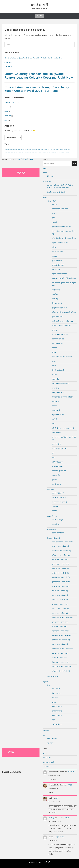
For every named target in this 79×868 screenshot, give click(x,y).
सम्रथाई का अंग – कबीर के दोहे (61, 578)
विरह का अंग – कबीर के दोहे (60, 631)
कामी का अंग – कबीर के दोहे (60, 573)
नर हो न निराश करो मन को (60, 335)
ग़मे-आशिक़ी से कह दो (58, 265)
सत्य (53, 453)
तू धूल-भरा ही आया (57, 317)
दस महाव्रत (50, 743)
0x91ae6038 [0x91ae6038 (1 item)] (34, 149)
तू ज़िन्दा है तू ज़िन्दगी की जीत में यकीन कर (64, 312)
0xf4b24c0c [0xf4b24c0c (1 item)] (54, 152)
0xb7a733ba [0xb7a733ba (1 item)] (21, 152)
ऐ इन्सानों (54, 222)
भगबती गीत (55, 379)
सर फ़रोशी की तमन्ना (58, 466)
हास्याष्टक (54, 511)
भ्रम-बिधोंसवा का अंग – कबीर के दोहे (62, 618)
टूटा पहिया (55, 294)
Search (46, 159)
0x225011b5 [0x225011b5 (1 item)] (67, 149)
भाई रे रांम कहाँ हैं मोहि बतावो (60, 384)
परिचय (45, 173)
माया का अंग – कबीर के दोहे (60, 622)
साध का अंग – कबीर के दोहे (60, 595)
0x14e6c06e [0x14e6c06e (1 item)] (28, 149)
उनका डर (54, 213)
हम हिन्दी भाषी (39, 5)
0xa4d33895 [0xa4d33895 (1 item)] (14, 152)
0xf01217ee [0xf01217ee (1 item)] (47, 152)
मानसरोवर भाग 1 (57, 707)
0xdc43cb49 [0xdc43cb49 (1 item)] (28, 152)
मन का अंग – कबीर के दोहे (60, 604)
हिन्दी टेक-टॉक (47, 182)
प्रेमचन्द (49, 685)
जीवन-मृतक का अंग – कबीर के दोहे (62, 542)
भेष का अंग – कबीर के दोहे (60, 600)
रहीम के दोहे (51, 490)
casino (7, 120)
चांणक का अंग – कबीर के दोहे (61, 564)
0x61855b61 (8, 67)
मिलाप (54, 720)
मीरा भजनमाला (52, 530)
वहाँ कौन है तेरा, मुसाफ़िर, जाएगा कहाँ (63, 428)
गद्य (44, 735)
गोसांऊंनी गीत (56, 270)
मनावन (54, 702)
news (6, 107)
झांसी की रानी (56, 290)
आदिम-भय (55, 205)
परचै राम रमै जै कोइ (58, 344)
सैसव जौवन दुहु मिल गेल (59, 471)
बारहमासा (54, 366)
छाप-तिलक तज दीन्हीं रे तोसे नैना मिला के (64, 278)
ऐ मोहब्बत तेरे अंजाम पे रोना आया (62, 227)
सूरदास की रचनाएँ (52, 516)
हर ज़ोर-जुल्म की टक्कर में (59, 502)
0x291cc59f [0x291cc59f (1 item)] (41, 149)
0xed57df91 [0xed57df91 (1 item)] (41, 152)
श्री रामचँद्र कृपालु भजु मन (59, 449)
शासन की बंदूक (56, 444)
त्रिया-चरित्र (55, 698)
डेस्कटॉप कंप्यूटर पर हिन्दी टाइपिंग (57, 192)
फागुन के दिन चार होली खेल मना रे (62, 357)
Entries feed (47, 758)
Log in (45, 753)
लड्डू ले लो (54, 419)
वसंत (53, 424)
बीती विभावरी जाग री (58, 370)
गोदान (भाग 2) (56, 693)
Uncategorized (9, 103)
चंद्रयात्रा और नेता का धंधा (59, 274)
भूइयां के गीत (56, 401)
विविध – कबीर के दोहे (54, 538)
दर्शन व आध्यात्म (52, 739)
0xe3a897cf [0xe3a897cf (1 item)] (34, 152)
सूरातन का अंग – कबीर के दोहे (61, 582)
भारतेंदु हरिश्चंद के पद (58, 393)
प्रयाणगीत (54, 348)
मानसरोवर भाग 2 (57, 711)
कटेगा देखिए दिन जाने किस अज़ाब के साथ (64, 238)
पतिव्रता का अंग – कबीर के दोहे (61, 555)
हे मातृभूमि (55, 507)
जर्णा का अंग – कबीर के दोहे (60, 560)
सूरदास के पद (56, 524)
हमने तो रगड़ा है (56, 484)
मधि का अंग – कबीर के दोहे (60, 591)
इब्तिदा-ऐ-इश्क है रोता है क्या (60, 209)
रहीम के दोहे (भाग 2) (58, 493)
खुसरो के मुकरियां (57, 261)
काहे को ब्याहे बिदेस (57, 252)
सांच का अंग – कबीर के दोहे (60, 613)
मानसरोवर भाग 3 (57, 716)
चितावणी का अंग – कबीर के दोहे (61, 551)
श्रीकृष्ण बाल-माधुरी (57, 520)
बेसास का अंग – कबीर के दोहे (60, 569)
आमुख (6, 111)
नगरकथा (54, 330)
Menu (39, 16)
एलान (53, 218)
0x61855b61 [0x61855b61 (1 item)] (60, 149)
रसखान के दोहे (56, 410)
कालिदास (54, 247)
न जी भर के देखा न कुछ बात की (61, 326)
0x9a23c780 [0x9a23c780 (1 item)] (21, 149)
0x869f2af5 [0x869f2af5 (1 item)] (47, 149)
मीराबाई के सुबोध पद (58, 533)
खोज (74, 164)
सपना (53, 458)
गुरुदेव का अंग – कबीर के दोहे (60, 546)
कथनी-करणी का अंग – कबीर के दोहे (62, 321)
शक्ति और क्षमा (56, 433)
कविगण (45, 198)
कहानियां (45, 682)
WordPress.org (48, 767)
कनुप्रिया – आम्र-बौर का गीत (60, 243)
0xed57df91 (8, 63)
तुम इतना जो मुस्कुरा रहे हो (59, 308)
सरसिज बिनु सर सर (57, 462)
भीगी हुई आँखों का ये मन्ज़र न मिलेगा (62, 397)
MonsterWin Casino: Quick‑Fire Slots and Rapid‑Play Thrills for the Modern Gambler (33, 58)
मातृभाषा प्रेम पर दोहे (58, 415)
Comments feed (48, 762)
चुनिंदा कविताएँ (52, 201)
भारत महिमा (55, 388)
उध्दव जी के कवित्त (53, 677)
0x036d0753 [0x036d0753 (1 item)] (14, 149)
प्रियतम (54, 352)
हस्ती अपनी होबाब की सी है (60, 498)
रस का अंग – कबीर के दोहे (60, 627)
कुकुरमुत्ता (54, 256)
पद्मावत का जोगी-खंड (58, 339)
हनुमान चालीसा (56, 475)
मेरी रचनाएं (50, 176)
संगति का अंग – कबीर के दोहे (60, 609)
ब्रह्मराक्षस (54, 375)
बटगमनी (54, 361)
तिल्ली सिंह (55, 299)
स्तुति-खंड (54, 480)
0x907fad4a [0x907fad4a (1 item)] (54, 149)
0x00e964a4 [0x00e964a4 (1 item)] (8, 149)
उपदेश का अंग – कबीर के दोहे (61, 586)
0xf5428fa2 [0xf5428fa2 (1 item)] (60, 152)
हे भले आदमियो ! (57, 724)
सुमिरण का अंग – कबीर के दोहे (61, 640)
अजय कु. (51, 818)
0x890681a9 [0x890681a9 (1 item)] (7, 152)
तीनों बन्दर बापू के (57, 303)
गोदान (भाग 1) (56, 689)
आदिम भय (8, 116)
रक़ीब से (54, 406)
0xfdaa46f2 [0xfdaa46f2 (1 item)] (66, 152)
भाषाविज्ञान (46, 731)
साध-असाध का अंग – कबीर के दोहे (62, 636)
